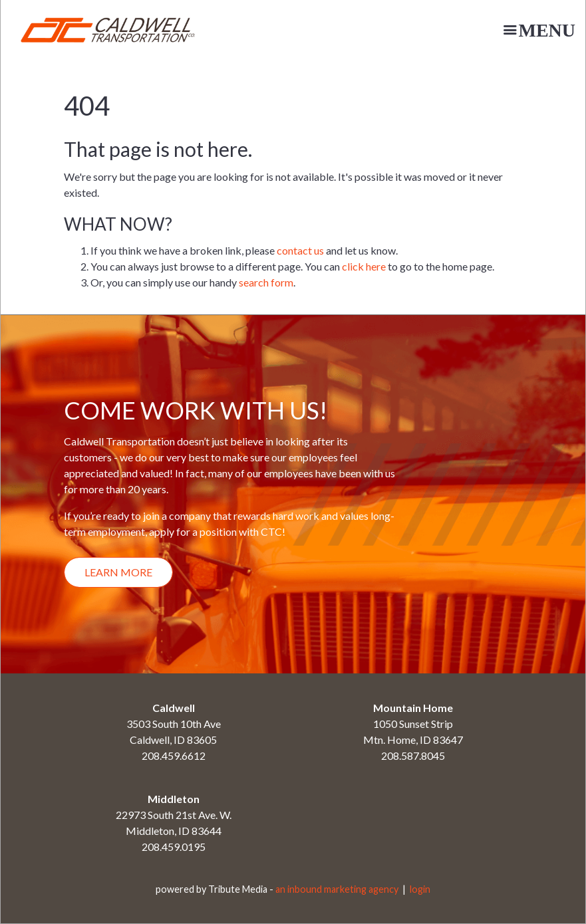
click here (364, 266)
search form (266, 282)
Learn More (118, 572)
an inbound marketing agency (337, 889)
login (420, 889)
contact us (300, 250)
